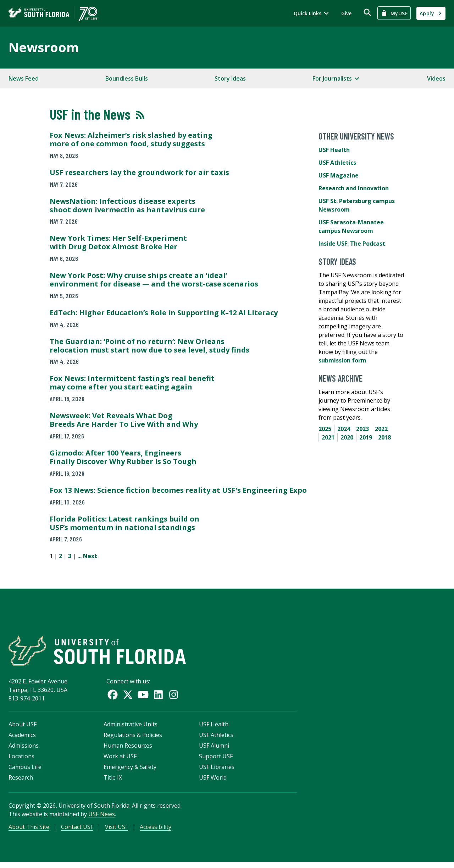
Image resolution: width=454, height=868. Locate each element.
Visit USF (117, 831)
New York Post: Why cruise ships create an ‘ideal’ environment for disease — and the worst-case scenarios (154, 280)
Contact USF (77, 831)
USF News (102, 818)
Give (346, 13)
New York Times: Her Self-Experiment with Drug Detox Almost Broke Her (118, 242)
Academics (22, 739)
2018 (384, 437)
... (79, 556)
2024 (344, 429)
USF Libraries (217, 771)
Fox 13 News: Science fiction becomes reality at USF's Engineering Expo (178, 490)
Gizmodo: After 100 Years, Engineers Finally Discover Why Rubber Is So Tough (123, 457)
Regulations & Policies (133, 739)
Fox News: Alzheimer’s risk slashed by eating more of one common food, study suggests (131, 139)
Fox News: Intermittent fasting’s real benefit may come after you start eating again (132, 383)
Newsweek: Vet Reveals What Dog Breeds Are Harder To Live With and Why (124, 420)
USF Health (334, 150)
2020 (347, 437)
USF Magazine (339, 175)
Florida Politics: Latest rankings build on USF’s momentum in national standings (124, 523)
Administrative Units (131, 728)
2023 (362, 429)
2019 (366, 437)
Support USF (216, 760)
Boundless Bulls (127, 78)
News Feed (24, 78)
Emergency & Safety (130, 771)
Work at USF (120, 760)
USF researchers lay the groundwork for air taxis (139, 172)
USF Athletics (337, 163)
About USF (23, 728)
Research (21, 782)
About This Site (29, 831)
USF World (213, 782)
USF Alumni (214, 750)
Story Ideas (230, 78)
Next (90, 556)
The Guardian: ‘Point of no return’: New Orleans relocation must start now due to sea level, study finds (150, 346)
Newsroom (44, 47)
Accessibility (156, 831)
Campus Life (25, 771)
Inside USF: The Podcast (352, 244)
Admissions (24, 750)
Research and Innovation (354, 188)
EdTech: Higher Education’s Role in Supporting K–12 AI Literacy (164, 313)
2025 (325, 429)
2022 (381, 429)
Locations (21, 760)
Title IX (113, 782)
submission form (342, 360)
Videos (436, 78)
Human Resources (128, 750)
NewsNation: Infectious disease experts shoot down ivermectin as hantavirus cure (127, 205)
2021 (328, 437)
